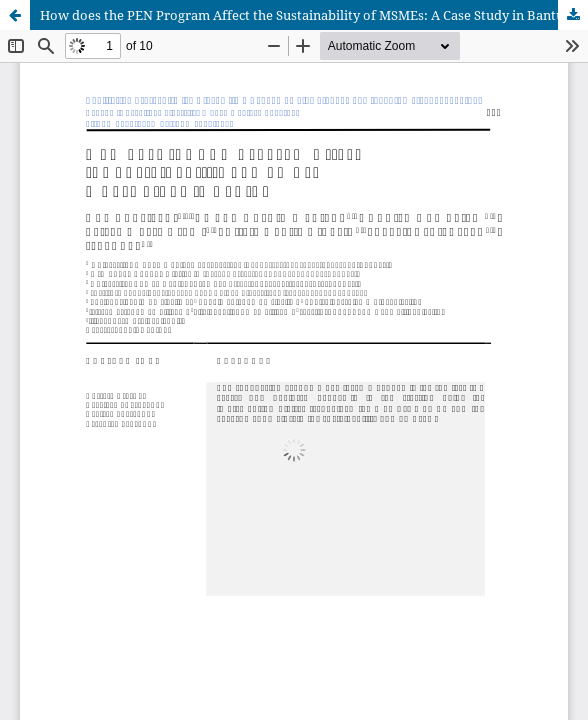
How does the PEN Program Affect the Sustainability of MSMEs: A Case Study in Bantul (304, 15)
